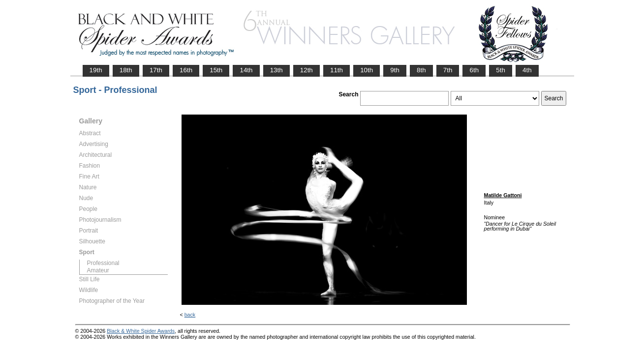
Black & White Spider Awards (141, 331)
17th (156, 70)
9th (395, 70)
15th (216, 70)
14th (246, 70)
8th (421, 70)
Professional (103, 263)
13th (276, 70)
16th (186, 70)
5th (501, 70)
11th (337, 70)
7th (448, 70)
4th (527, 70)
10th (367, 70)
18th (126, 70)
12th (307, 70)
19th (96, 70)
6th (474, 70)
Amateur (98, 270)
